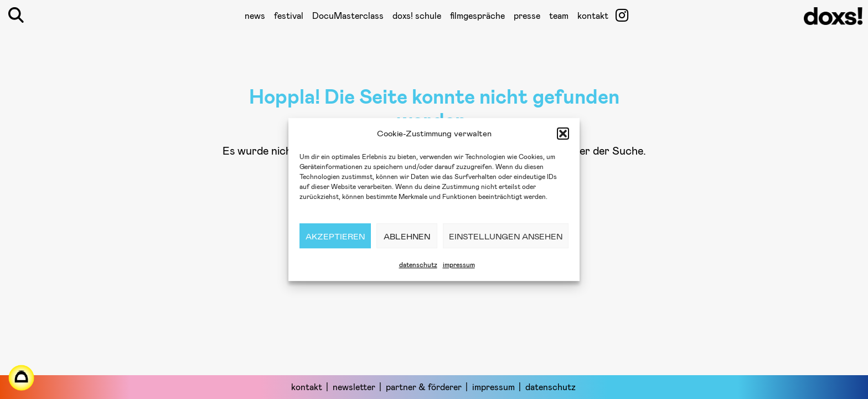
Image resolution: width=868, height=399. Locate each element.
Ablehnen (407, 236)
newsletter (354, 387)
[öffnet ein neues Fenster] (622, 15)
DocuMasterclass (348, 15)
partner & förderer (424, 387)
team (559, 15)
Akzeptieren (335, 236)
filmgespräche (477, 15)
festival (289, 15)
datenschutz (418, 264)
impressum (459, 264)
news (255, 15)
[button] (563, 134)
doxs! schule (417, 15)
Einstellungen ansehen (506, 236)
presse (527, 15)
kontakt (593, 15)
